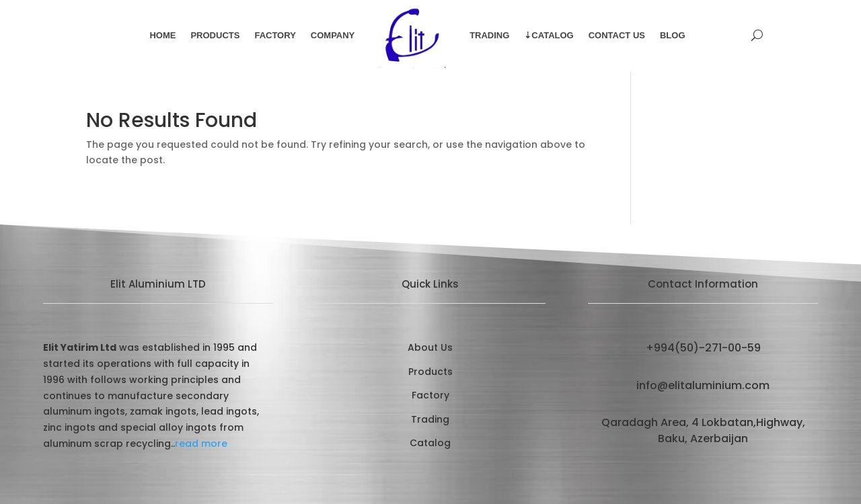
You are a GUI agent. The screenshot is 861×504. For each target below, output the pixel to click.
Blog (673, 35)
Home (162, 35)
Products (215, 35)
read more (201, 444)
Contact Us (617, 35)
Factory (275, 35)
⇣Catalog (549, 35)
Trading (489, 35)
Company (333, 35)
